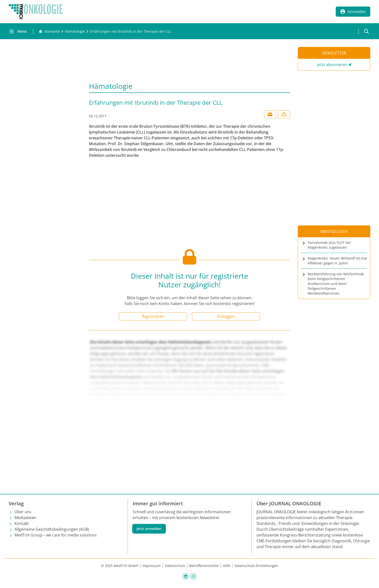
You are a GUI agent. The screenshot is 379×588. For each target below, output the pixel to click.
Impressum (152, 566)
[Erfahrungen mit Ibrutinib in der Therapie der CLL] (131, 31)
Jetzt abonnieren (332, 65)
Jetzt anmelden (149, 529)
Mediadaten (25, 518)
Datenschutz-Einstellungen (256, 566)
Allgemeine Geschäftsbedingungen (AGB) (52, 529)
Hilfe (227, 566)
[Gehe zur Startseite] (49, 31)
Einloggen (226, 316)
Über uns (23, 512)
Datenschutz (175, 566)
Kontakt (22, 523)
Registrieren (153, 316)
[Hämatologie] (75, 31)
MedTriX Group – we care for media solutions (56, 535)
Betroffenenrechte (204, 566)
